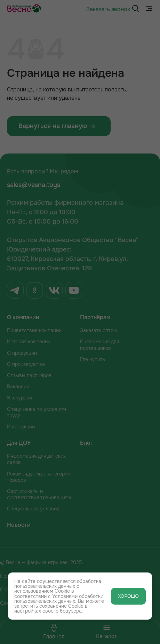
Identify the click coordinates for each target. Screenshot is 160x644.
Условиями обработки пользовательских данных (59, 599)
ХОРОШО (128, 596)
